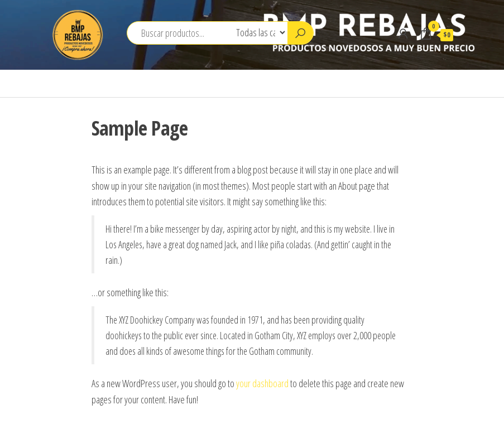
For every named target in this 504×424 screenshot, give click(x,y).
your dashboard (262, 383)
